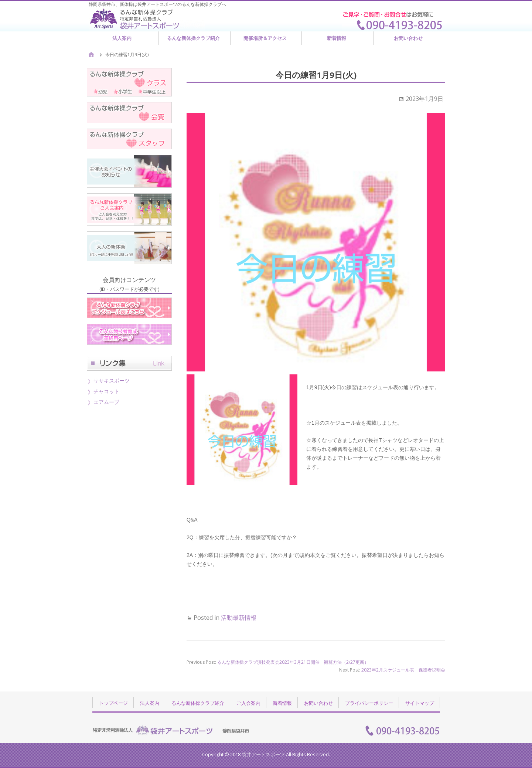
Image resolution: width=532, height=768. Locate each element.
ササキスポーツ (112, 380)
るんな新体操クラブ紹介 (193, 38)
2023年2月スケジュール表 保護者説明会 (403, 670)
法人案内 (122, 38)
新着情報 (337, 38)
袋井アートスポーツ (263, 754)
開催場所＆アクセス (265, 38)
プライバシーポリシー (369, 703)
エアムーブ (106, 402)
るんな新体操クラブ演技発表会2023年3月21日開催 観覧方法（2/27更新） (293, 662)
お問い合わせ (408, 38)
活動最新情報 (239, 618)
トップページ (113, 703)
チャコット (106, 391)
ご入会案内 (248, 703)
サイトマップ (420, 703)
